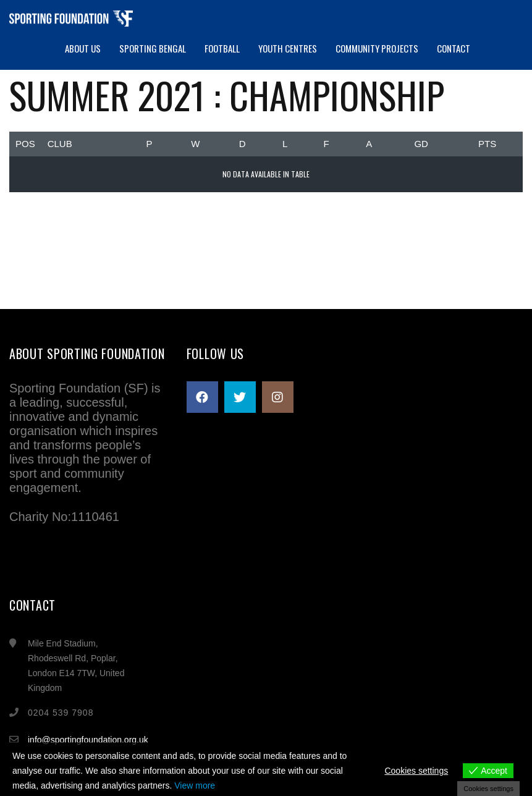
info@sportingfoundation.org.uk (88, 740)
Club (60, 144)
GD (421, 144)
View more (195, 785)
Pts (487, 144)
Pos (25, 144)
